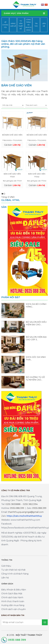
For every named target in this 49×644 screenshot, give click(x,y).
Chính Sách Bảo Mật (12, 594)
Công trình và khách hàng (29, 25)
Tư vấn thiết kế (21, 25)
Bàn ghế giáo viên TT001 (12, 175)
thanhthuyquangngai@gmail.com (26, 512)
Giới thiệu (6, 566)
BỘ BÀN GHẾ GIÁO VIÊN (12, 135)
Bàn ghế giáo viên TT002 (37, 175)
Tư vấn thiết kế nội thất (13, 570)
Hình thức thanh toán (13, 601)
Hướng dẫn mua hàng (13, 605)
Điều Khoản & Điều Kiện (14, 590)
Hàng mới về (13, 25)
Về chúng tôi (5, 25)
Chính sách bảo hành (12, 597)
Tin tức (36, 25)
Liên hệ (44, 25)
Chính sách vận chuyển (13, 609)
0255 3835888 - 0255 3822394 (22, 504)
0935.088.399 (17, 508)
